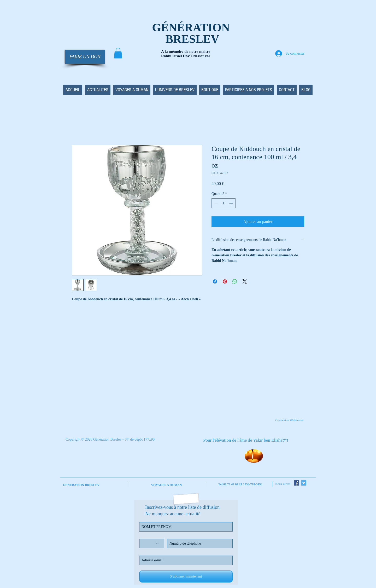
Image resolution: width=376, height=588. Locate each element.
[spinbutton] (224, 203)
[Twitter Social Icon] (304, 483)
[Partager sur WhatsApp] (235, 281)
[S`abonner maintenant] (186, 577)
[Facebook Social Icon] (296, 483)
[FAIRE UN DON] (85, 57)
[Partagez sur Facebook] (215, 281)
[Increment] (231, 203)
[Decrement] (216, 203)
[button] (118, 53)
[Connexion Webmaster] (290, 420)
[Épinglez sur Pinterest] (225, 281)
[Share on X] (245, 281)
